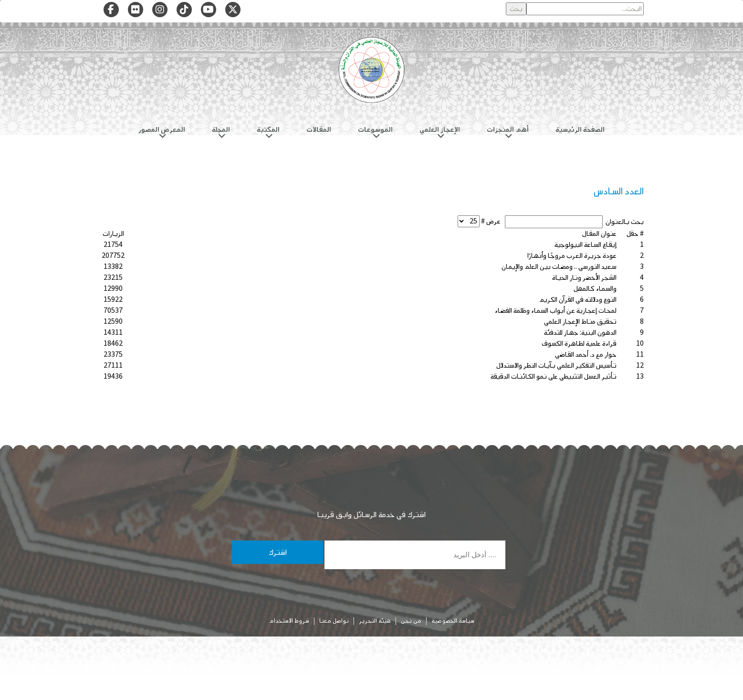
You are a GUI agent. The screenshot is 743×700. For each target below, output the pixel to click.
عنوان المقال (599, 234)
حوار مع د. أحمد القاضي (586, 355)
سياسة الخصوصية (453, 621)
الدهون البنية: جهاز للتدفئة (580, 333)
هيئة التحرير (375, 621)
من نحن (411, 621)
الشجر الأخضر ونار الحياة (584, 278)
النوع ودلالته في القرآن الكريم (578, 300)
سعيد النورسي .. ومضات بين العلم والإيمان (559, 267)
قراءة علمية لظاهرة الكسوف (579, 344)
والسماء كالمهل (595, 289)
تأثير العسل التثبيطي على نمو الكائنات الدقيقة (554, 377)
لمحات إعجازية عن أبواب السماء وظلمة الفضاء (556, 311)
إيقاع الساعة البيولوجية (586, 245)
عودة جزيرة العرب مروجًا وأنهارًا (572, 256)
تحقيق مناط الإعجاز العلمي (580, 322)
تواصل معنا (334, 621)
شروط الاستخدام (289, 621)
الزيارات (113, 234)
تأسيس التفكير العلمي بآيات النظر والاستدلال (556, 366)
